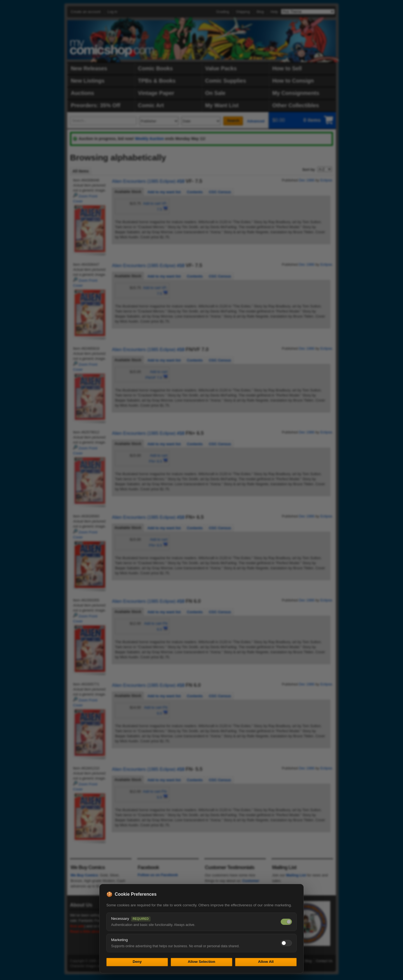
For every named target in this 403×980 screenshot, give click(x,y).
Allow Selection (201, 962)
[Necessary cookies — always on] (286, 922)
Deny (137, 962)
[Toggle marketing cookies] (286, 943)
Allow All (266, 962)
